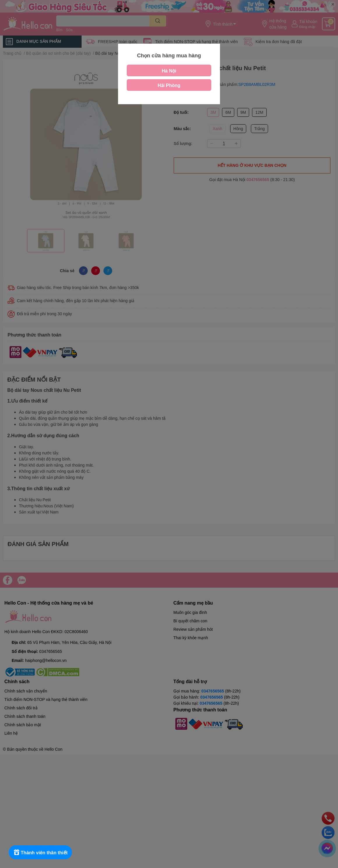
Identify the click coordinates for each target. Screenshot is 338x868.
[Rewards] (41, 852)
